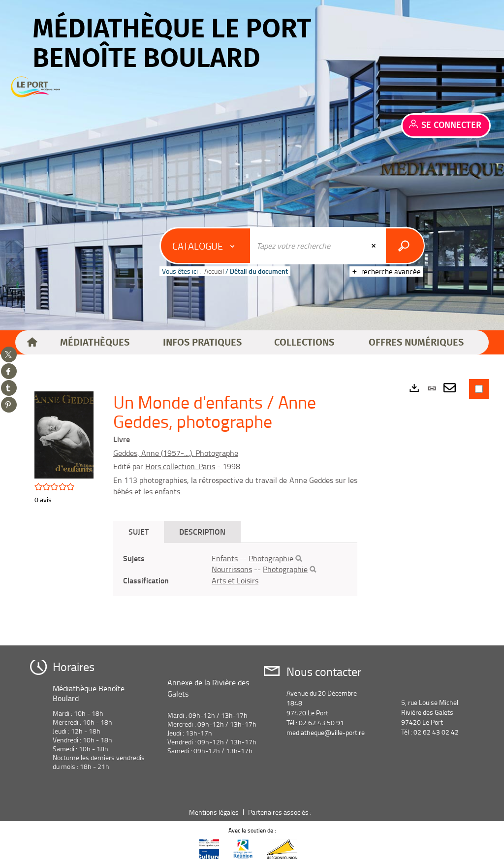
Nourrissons (232, 569)
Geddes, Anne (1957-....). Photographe (176, 453)
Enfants (225, 558)
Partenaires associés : (281, 812)
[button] (95, 343)
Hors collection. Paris (180, 466)
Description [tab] (202, 531)
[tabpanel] (235, 570)
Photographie (271, 558)
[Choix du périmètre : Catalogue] (206, 246)
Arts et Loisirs (235, 580)
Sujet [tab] (139, 531)
